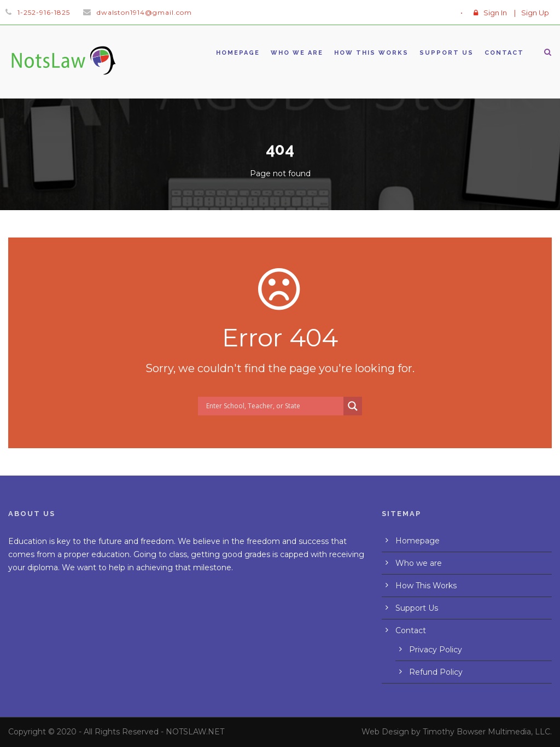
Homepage (238, 53)
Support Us (447, 53)
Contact (504, 53)
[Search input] (273, 406)
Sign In (495, 13)
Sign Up (535, 13)
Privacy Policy (436, 650)
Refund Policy (436, 672)
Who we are (297, 53)
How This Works (371, 53)
